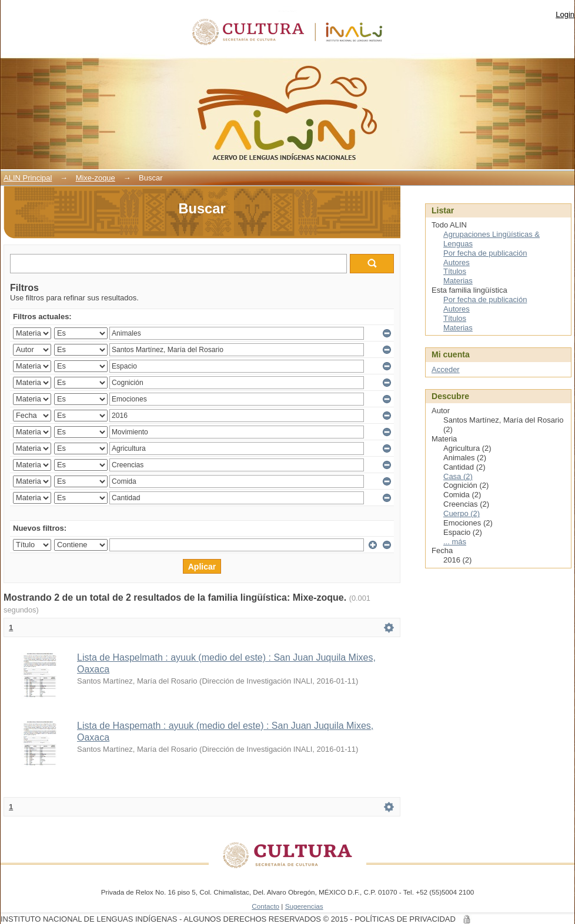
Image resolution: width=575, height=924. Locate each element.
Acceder (446, 369)
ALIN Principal (28, 178)
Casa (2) (458, 476)
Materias (458, 281)
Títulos (455, 271)
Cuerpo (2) (462, 513)
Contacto (265, 906)
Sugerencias (304, 906)
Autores (457, 262)
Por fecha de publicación (485, 253)
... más (455, 542)
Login (565, 14)
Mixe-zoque (96, 178)
